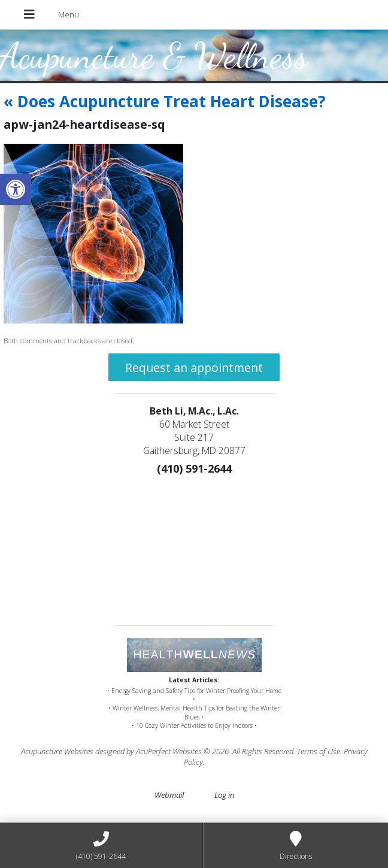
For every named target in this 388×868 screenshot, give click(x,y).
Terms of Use (319, 751)
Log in (224, 795)
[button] (16, 189)
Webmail (169, 795)
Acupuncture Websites (57, 751)
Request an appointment (194, 368)
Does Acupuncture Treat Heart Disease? (165, 101)
